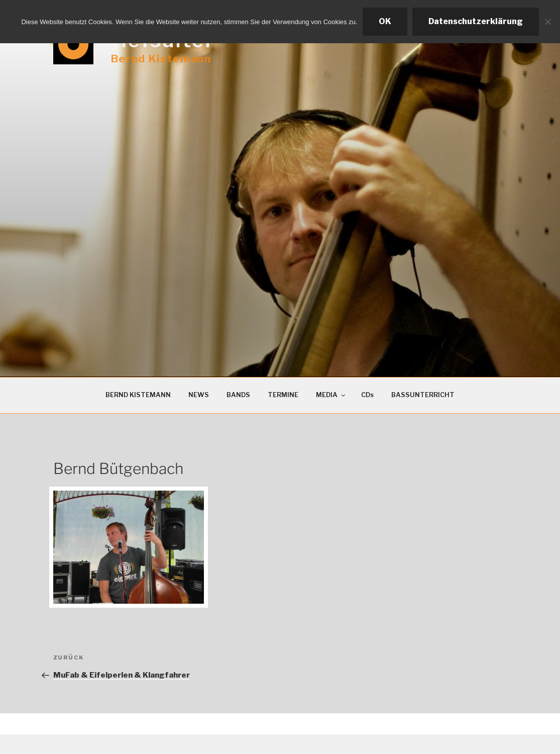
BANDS (238, 395)
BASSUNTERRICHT (423, 395)
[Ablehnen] (547, 22)
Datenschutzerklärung (476, 21)
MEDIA (331, 395)
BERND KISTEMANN (138, 395)
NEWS (199, 395)
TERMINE (283, 395)
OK (385, 21)
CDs (367, 395)
